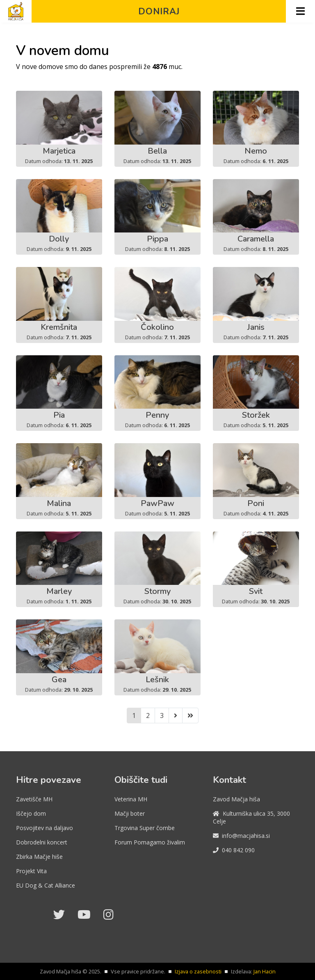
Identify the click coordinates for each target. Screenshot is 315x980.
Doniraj (159, 12)
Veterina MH (131, 799)
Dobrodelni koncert (42, 842)
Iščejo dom (31, 813)
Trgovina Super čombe (145, 828)
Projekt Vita (31, 871)
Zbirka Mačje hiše (39, 857)
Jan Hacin (265, 971)
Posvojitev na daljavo (45, 828)
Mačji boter (130, 813)
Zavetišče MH (34, 799)
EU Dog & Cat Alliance (46, 885)
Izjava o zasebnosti (198, 971)
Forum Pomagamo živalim (150, 842)
